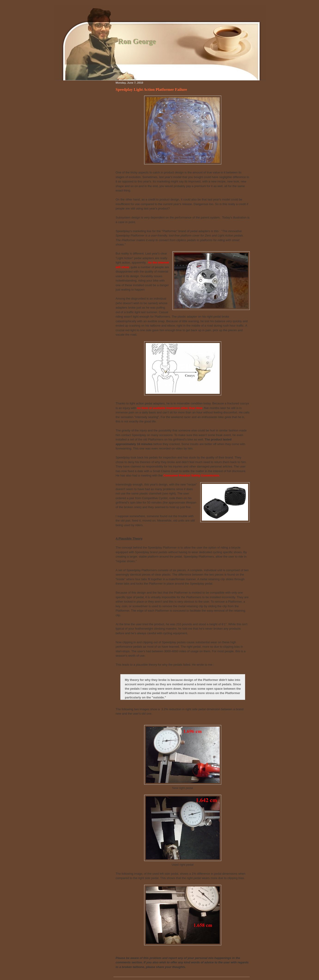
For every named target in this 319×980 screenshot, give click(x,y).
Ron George (137, 41)
